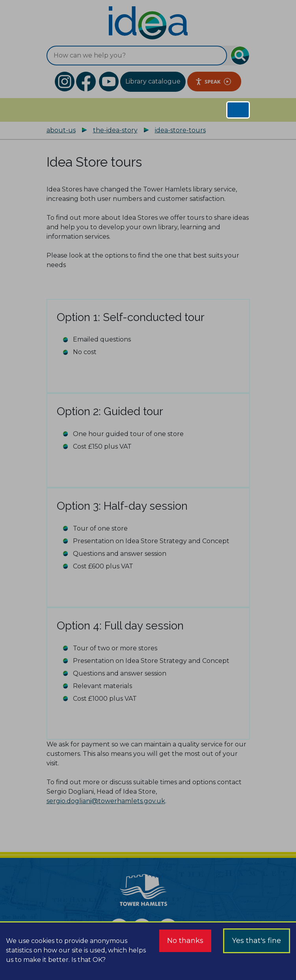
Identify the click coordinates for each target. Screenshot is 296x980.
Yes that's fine (257, 941)
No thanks (185, 941)
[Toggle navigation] (238, 110)
